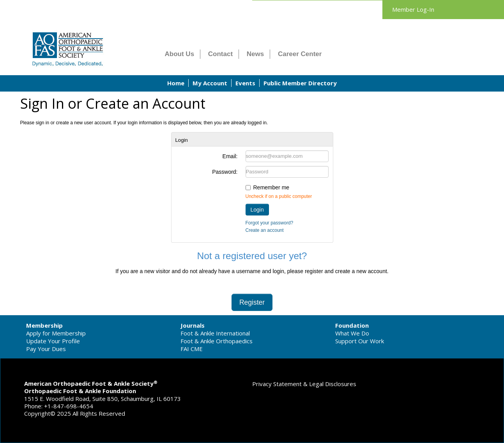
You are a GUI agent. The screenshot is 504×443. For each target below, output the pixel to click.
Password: (225, 172)
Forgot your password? (270, 223)
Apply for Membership (56, 333)
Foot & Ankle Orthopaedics (217, 341)
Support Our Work (360, 341)
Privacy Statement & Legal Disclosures (304, 384)
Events (245, 83)
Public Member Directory (300, 83)
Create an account (265, 230)
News (255, 54)
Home (176, 83)
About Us (180, 54)
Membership (44, 325)
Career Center (300, 54)
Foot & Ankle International (215, 333)
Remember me (271, 187)
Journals (193, 325)
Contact (220, 54)
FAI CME (192, 349)
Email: (230, 156)
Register (252, 302)
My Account (210, 83)
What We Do (352, 333)
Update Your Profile (53, 341)
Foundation (352, 325)
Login (257, 210)
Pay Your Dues (46, 349)
